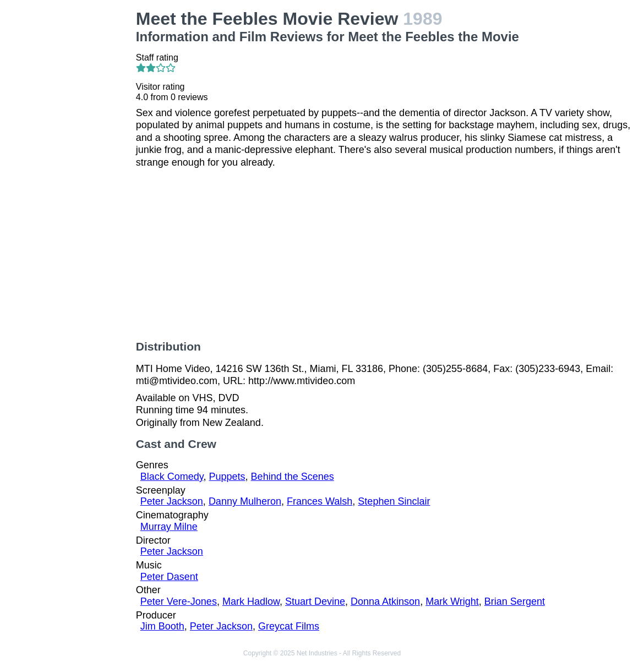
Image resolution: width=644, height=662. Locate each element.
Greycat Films (289, 626)
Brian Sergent (515, 601)
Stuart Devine (315, 601)
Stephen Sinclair (394, 501)
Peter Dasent (169, 577)
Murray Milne (169, 527)
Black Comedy (172, 477)
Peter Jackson (172, 501)
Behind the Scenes (293, 477)
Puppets (227, 477)
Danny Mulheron (245, 501)
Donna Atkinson (385, 601)
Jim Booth (162, 626)
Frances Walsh (320, 501)
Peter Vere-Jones (179, 601)
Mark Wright (452, 601)
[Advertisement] (70, 174)
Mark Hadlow (251, 601)
